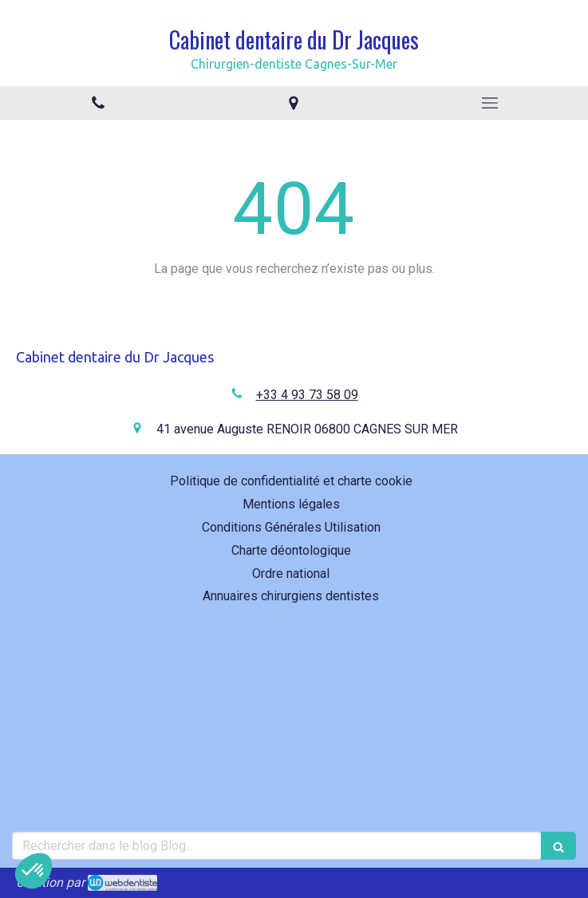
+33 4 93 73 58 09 (307, 395)
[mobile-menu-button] (490, 103)
